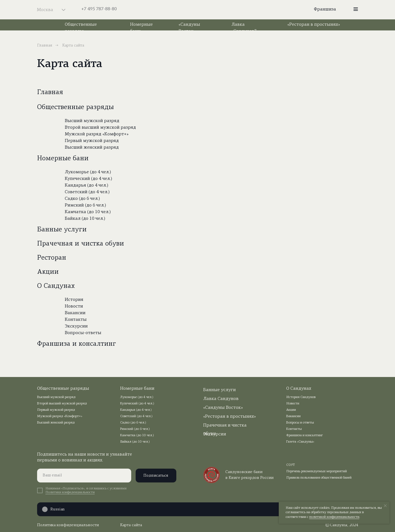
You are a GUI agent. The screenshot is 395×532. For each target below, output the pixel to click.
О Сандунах (56, 286)
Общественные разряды (75, 107)
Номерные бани (63, 159)
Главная (45, 46)
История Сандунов (301, 397)
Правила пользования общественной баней (319, 478)
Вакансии (75, 313)
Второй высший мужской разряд (100, 128)
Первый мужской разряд (92, 141)
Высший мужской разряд (92, 121)
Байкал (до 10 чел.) (85, 219)
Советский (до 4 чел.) (87, 192)
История (74, 300)
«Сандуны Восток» (223, 408)
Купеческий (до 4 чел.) (88, 179)
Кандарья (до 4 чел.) (87, 185)
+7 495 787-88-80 (99, 9)
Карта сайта (131, 525)
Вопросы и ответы (300, 423)
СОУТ (291, 465)
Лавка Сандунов (221, 399)
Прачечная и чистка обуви (81, 244)
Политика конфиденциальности (68, 525)
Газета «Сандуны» (300, 442)
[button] (356, 9)
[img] (198, 10)
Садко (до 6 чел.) (82, 199)
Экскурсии (76, 326)
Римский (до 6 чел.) (85, 205)
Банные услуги (62, 230)
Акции (48, 272)
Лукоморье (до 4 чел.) (88, 172)
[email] (84, 476)
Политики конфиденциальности (70, 492)
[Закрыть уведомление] (385, 506)
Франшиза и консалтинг (77, 344)
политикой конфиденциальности (334, 517)
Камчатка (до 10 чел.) (88, 212)
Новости (74, 306)
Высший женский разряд (92, 148)
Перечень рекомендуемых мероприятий (317, 471)
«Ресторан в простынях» (314, 25)
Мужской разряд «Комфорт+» (97, 134)
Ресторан (52, 258)
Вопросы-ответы (83, 333)
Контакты (76, 320)
